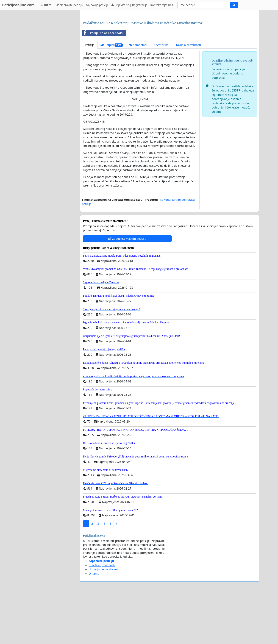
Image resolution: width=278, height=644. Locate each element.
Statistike (161, 95)
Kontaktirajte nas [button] (162, 5)
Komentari (138, 95)
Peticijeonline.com (18, 5)
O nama (94, 623)
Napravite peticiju (69, 5)
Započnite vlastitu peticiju (127, 288)
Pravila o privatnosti (188, 95)
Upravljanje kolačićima (104, 619)
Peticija (90, 95)
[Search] (204, 5)
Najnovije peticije (97, 5)
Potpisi (112, 95)
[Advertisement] (170, 41)
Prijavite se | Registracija (129, 5)
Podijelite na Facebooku (103, 83)
